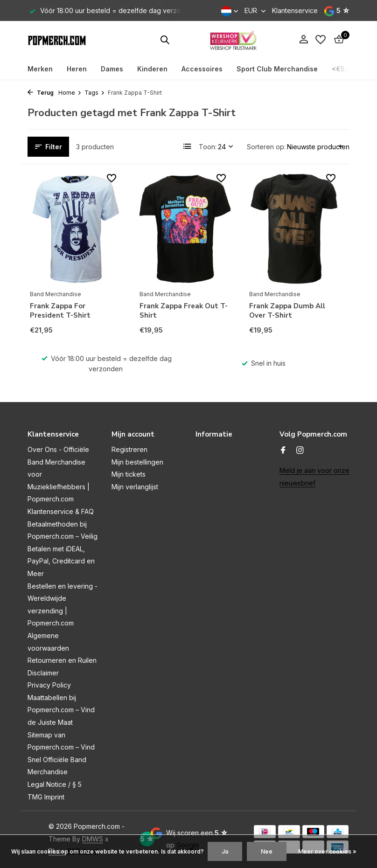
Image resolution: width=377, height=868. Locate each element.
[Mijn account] (304, 40)
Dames (112, 69)
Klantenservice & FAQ (61, 511)
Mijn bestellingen (137, 462)
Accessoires (202, 69)
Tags (95, 93)
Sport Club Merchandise (277, 69)
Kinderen (152, 69)
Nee (267, 851)
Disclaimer (43, 673)
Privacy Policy (49, 685)
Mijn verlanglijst (135, 487)
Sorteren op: (266, 147)
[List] (188, 146)
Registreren (129, 449)
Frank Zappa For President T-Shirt (60, 311)
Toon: (208, 147)
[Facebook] (283, 451)
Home (70, 93)
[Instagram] (300, 451)
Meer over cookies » (327, 851)
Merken (40, 69)
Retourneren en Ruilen (62, 660)
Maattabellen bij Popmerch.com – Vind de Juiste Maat (61, 710)
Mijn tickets (129, 474)
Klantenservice (295, 10)
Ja (225, 851)
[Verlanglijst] (321, 40)
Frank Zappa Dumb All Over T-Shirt (287, 311)
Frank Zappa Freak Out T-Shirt (184, 311)
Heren (77, 69)
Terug (41, 93)
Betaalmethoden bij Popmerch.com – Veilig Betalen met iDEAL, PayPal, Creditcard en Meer (63, 549)
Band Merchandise (56, 294)
